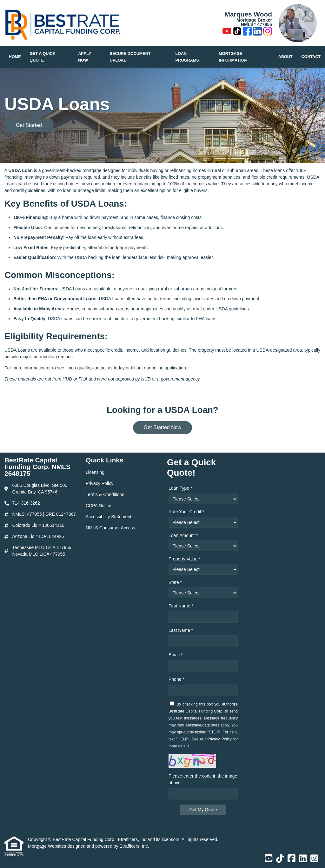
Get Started (29, 125)
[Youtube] (227, 32)
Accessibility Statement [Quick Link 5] (109, 517)
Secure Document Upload (130, 57)
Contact (311, 57)
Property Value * (185, 559)
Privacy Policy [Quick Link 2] (99, 483)
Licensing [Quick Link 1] (95, 472)
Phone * (176, 679)
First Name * (181, 606)
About (285, 57)
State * (175, 582)
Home (15, 57)
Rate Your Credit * (186, 512)
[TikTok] (237, 32)
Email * (176, 655)
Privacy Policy (219, 739)
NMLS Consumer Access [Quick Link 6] (110, 528)
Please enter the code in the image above (203, 779)
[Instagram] (268, 32)
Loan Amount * (183, 535)
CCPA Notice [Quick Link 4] (99, 506)
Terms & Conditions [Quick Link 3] (105, 494)
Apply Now (85, 57)
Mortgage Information (233, 57)
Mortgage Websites (48, 846)
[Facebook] (247, 32)
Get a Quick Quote (43, 57)
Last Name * (181, 630)
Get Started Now (162, 427)
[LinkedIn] (257, 32)
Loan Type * (180, 488)
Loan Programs (187, 57)
